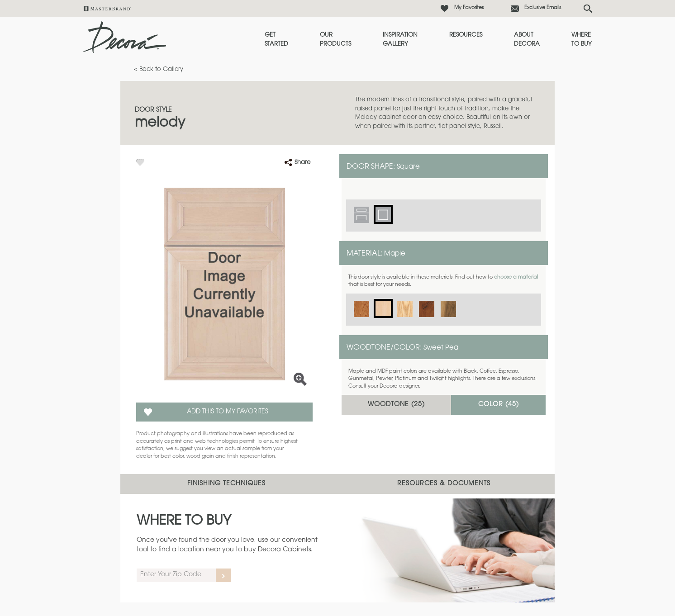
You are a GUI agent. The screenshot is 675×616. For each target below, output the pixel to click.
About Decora (527, 40)
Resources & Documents (444, 484)
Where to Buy (582, 40)
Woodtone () (396, 405)
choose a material (516, 277)
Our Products (335, 40)
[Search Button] (588, 9)
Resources (466, 35)
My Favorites (469, 8)
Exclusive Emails (543, 8)
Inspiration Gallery (400, 40)
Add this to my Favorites (228, 412)
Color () (499, 405)
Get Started (276, 40)
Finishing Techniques (226, 484)
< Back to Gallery (159, 69)
